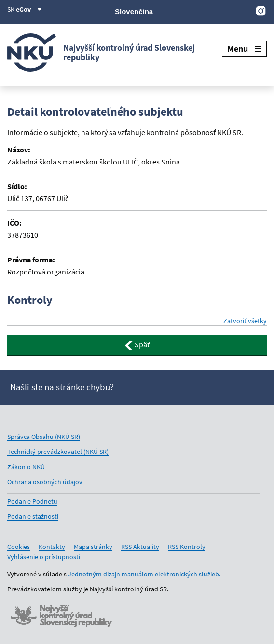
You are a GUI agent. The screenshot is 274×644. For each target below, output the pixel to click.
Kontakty (52, 547)
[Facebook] (212, 11)
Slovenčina (134, 11)
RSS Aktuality (140, 547)
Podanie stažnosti (33, 516)
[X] (196, 11)
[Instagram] (261, 11)
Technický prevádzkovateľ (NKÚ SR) (58, 452)
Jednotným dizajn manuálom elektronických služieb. (144, 574)
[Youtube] (228, 11)
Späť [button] (137, 345)
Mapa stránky (93, 547)
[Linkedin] (244, 11)
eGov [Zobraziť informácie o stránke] (29, 9)
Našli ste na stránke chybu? (62, 387)
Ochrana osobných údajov (45, 482)
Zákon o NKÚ (26, 467)
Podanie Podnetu (32, 501)
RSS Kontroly (187, 547)
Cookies (19, 547)
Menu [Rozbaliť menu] (244, 48)
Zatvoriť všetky (245, 321)
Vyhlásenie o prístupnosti (44, 557)
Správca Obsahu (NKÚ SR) (44, 437)
